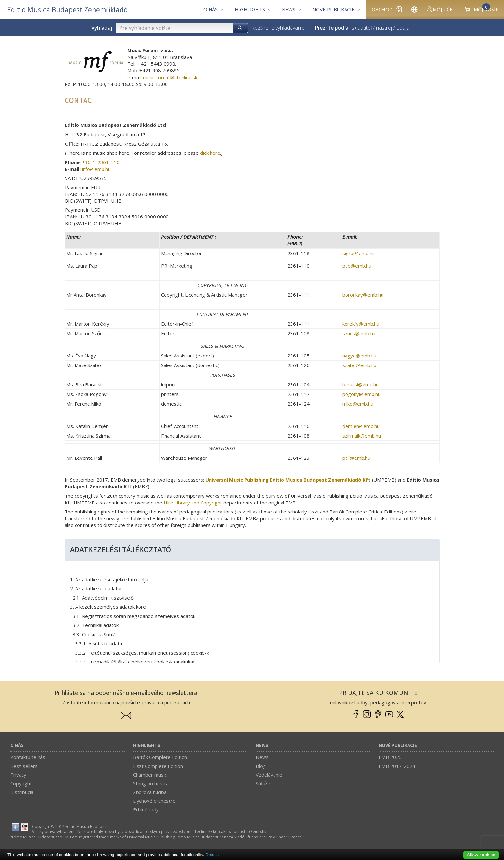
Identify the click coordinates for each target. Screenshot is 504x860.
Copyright (21, 783)
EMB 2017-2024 (397, 766)
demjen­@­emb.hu (361, 426)
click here (210, 153)
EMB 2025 (390, 757)
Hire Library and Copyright (193, 503)
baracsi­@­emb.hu (360, 384)
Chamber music (150, 775)
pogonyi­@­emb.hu (361, 394)
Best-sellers (24, 766)
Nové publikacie (398, 746)
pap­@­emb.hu (357, 266)
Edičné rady (146, 809)
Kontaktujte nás (28, 757)
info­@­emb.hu (96, 169)
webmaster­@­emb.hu (248, 832)
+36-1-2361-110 (101, 162)
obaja (403, 28)
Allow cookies (481, 855)
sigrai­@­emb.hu (359, 253)
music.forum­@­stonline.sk (170, 77)
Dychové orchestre (154, 801)
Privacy (18, 775)
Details (212, 855)
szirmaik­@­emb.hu (362, 436)
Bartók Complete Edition (160, 757)
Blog (261, 766)
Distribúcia (22, 792)
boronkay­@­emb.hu (363, 295)
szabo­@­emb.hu (359, 365)
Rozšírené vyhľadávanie (278, 28)
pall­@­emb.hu (356, 458)
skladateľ (362, 28)
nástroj (384, 28)
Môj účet (441, 9)
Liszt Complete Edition (158, 766)
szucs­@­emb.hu (359, 333)
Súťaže (263, 783)
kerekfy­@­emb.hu (361, 324)
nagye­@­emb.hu (359, 356)
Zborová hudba (150, 792)
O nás (17, 746)
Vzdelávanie (269, 775)
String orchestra (151, 783)
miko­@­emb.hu (358, 404)
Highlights (147, 746)
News (262, 746)
